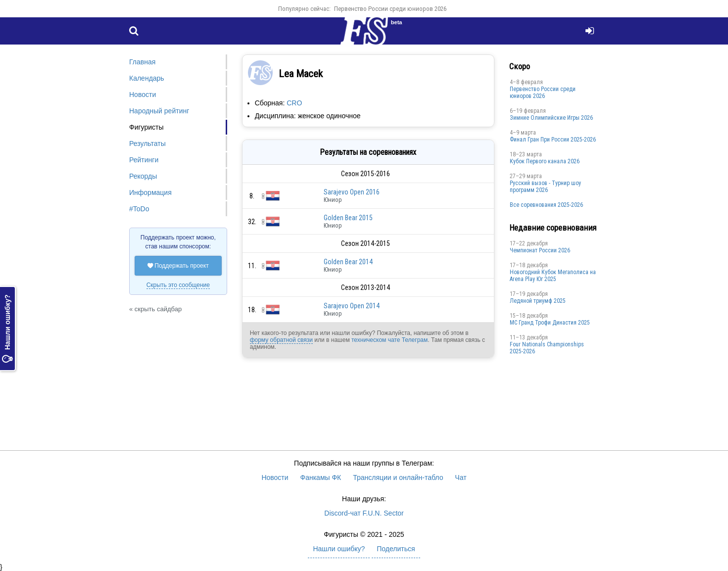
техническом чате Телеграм (389, 340)
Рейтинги (144, 160)
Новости (143, 95)
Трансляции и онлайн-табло (398, 477)
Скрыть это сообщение (178, 285)
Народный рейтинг (159, 111)
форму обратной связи (281, 340)
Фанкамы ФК (321, 477)
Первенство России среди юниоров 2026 (390, 9)
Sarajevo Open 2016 (352, 192)
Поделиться (396, 549)
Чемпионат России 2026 (540, 250)
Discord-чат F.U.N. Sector (364, 513)
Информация (150, 192)
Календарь (147, 78)
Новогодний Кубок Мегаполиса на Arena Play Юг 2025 (553, 276)
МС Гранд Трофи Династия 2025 (550, 323)
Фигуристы (146, 127)
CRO (294, 103)
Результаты (147, 143)
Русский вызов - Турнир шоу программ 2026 (545, 187)
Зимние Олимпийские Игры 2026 (551, 118)
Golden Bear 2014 (348, 262)
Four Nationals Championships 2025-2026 (547, 348)
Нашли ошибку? (7, 329)
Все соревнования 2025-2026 (546, 205)
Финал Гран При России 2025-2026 (553, 140)
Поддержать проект (178, 266)
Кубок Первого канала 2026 (545, 161)
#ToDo (139, 209)
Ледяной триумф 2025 (538, 301)
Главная (142, 62)
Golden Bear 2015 (348, 218)
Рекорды (143, 176)
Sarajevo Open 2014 (352, 306)
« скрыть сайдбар (155, 309)
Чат (461, 477)
